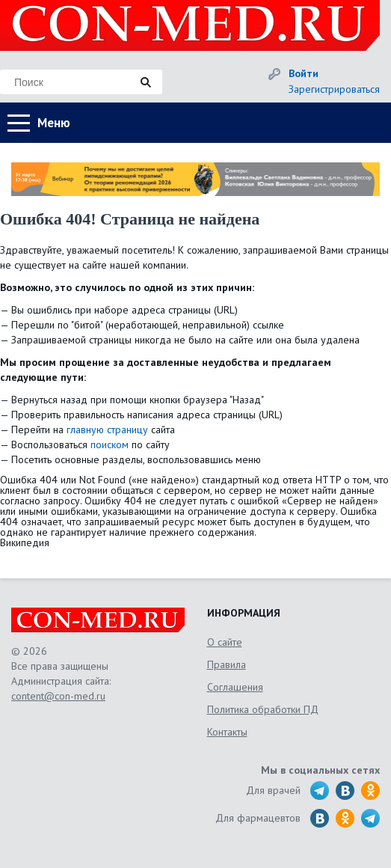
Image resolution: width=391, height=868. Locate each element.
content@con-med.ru (58, 696)
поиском (110, 444)
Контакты (227, 732)
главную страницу (107, 430)
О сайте (225, 642)
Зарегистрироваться (334, 89)
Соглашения (235, 687)
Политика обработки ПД (263, 709)
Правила (227, 664)
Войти (304, 73)
